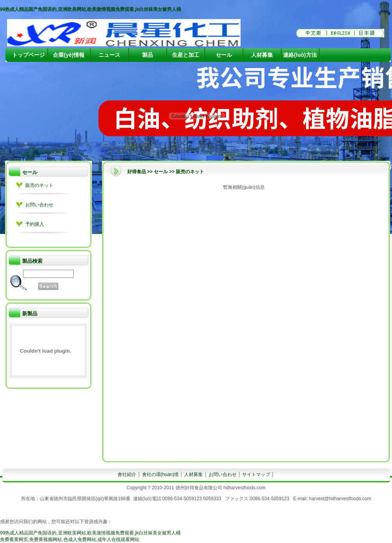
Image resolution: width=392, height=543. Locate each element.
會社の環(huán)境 (161, 474)
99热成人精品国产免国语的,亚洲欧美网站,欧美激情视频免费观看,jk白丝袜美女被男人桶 (91, 9)
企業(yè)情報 (69, 55)
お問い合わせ (39, 205)
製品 (148, 55)
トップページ (28, 55)
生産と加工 (186, 55)
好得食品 (137, 172)
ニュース (109, 55)
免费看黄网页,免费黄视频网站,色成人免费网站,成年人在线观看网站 (70, 539)
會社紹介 (127, 474)
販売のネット (39, 185)
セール (224, 55)
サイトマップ (256, 474)
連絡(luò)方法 (300, 55)
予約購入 (35, 224)
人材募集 (262, 55)
